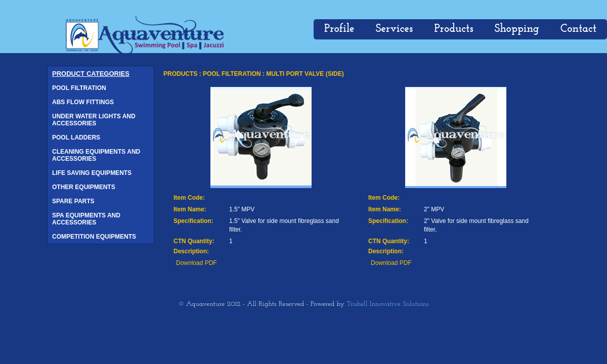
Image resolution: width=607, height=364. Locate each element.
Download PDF (197, 263)
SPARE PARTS (73, 201)
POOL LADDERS (76, 138)
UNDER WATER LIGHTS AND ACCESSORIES (94, 120)
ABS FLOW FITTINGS (83, 102)
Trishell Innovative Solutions (387, 304)
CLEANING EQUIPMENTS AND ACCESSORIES (96, 155)
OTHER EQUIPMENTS (84, 187)
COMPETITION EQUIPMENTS (94, 237)
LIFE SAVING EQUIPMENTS (92, 173)
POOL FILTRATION (79, 88)
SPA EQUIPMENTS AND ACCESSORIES (86, 219)
